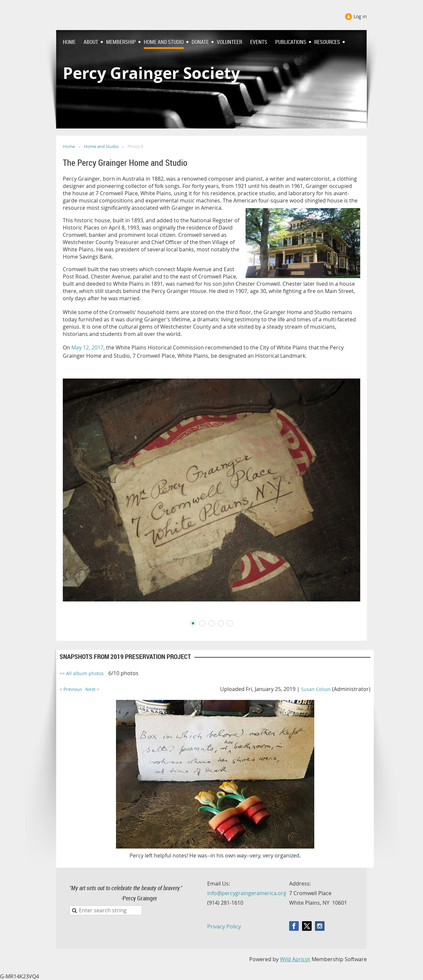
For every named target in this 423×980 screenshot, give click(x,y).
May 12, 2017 (87, 347)
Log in (360, 16)
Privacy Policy (224, 926)
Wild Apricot (295, 959)
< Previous (71, 689)
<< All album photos (82, 673)
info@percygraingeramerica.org (247, 893)
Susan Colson (316, 689)
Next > (92, 689)
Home (69, 146)
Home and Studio (101, 146)
